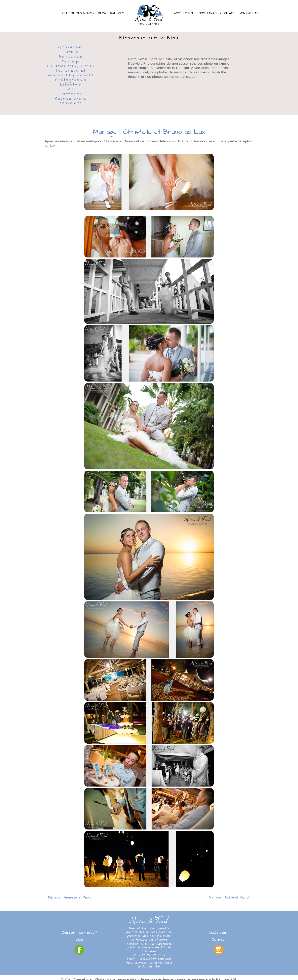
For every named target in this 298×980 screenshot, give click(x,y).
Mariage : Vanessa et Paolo (70, 897)
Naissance (71, 57)
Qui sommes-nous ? (78, 13)
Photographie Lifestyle (71, 82)
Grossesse (71, 47)
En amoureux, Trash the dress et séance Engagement (71, 71)
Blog (102, 13)
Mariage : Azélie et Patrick (229, 897)
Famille (71, 52)
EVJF (71, 89)
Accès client (185, 13)
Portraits (71, 94)
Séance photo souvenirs (71, 101)
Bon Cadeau (249, 13)
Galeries (117, 13)
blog (79, 939)
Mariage (71, 62)
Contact (228, 13)
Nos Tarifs (208, 13)
